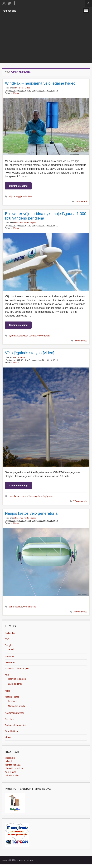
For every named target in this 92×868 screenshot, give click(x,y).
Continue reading (18, 186)
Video (27, 88)
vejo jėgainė (47, 496)
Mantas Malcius (13, 765)
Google (8, 645)
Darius (16, 93)
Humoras (9, 656)
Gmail (11, 649)
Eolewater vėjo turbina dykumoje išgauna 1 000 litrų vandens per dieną (46, 216)
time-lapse (14, 496)
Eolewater (23, 336)
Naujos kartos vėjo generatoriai (32, 513)
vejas (23, 496)
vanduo (33, 336)
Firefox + (12, 701)
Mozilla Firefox (12, 697)
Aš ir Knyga (11, 772)
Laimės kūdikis (12, 776)
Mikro (8, 691)
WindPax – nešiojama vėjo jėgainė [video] (41, 83)
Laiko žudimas (15, 684)
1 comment (81, 201)
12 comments (80, 501)
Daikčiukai (20, 88)
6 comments (81, 341)
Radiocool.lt (9, 11)
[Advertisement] (46, 39)
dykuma (13, 336)
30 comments (80, 612)
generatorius (15, 607)
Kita (17, 357)
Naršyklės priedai (17, 706)
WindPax (27, 196)
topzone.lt (10, 758)
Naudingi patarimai (14, 713)
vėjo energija (15, 196)
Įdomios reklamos (17, 679)
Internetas (10, 662)
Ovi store (9, 719)
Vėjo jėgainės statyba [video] (30, 353)
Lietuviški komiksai (14, 768)
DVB (7, 639)
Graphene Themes (25, 860)
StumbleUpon (12, 731)
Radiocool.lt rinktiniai (15, 725)
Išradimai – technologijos (17, 669)
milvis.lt (9, 761)
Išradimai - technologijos (26, 223)
